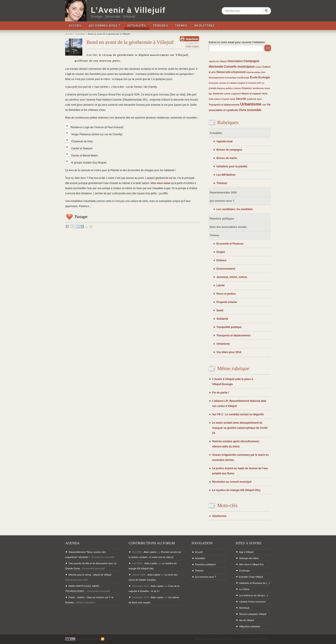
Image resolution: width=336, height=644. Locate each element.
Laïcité (227, 94)
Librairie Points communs (252, 602)
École (254, 77)
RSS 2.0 (106, 639)
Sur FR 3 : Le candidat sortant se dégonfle (238, 414)
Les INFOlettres (226, 175)
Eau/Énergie (243, 78)
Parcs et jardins (226, 294)
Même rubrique (233, 368)
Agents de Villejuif (218, 61)
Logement (236, 94)
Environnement (226, 269)
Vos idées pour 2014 (229, 352)
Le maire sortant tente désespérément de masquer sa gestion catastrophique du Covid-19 (240, 428)
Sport (259, 99)
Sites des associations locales (228, 227)
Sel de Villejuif (247, 620)
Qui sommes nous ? (105, 26)
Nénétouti (244, 608)
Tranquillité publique (229, 327)
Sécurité (241, 99)
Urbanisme (251, 104)
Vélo (264, 105)
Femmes (237, 88)
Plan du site (94, 639)
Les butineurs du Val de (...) (253, 595)
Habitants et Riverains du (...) (254, 583)
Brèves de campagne (229, 150)
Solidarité (252, 99)
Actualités (137, 26)
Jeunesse (218, 93)
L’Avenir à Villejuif (128, 10)
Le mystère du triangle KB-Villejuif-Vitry (236, 490)
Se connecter (82, 639)
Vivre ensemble (250, 110)
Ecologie (264, 77)
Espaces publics (225, 88)
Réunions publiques (222, 219)
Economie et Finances (230, 244)
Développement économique (223, 78)
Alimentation (235, 61)
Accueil (75, 26)
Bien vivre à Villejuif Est (251, 564)
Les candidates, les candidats (235, 209)
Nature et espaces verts (254, 93)
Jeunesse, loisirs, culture (232, 277)
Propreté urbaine (227, 302)
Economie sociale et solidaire (223, 83)
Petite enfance (215, 99)
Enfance (221, 260)
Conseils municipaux (239, 67)
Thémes (181, 26)
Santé (232, 99)
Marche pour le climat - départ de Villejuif (90, 575)
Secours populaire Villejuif (253, 614)
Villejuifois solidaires (250, 626)
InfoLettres (205, 26)
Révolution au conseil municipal (232, 482)
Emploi (221, 252)
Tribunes (161, 26)
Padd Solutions (227, 639)
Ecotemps (244, 571)
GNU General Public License (258, 639)
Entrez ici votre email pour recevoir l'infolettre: (237, 42)
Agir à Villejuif (246, 552)
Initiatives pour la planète (232, 166)
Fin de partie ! (221, 393)
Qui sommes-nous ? (222, 201)
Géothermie (258, 88)
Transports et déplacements (224, 105)
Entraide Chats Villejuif (251, 577)
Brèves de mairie (227, 158)
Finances (247, 88)
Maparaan (215, 639)
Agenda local (224, 141)
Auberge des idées (249, 558)
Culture (259, 67)
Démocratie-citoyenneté (231, 72)
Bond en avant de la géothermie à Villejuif (130, 42)
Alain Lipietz (192, 46)
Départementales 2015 (256, 72)
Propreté (225, 99)
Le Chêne (244, 589)
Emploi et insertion (247, 83)
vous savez (164, 183)
